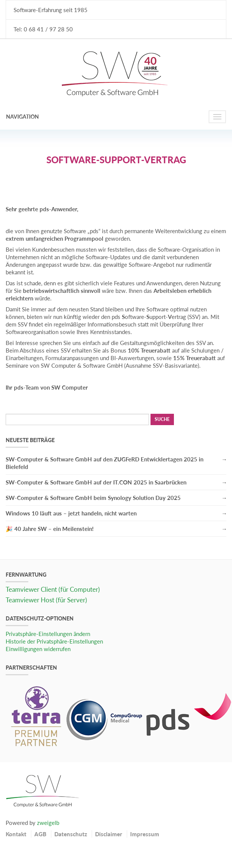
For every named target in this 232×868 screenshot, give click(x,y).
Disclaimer (109, 834)
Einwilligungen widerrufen (38, 649)
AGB (40, 834)
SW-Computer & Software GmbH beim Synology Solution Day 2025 (93, 498)
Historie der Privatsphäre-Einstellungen (54, 641)
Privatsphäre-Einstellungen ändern (48, 634)
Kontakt (16, 834)
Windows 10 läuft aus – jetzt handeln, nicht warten (71, 513)
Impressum (145, 834)
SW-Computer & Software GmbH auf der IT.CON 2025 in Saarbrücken (96, 482)
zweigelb (48, 823)
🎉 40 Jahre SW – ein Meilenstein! (50, 529)
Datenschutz (71, 834)
